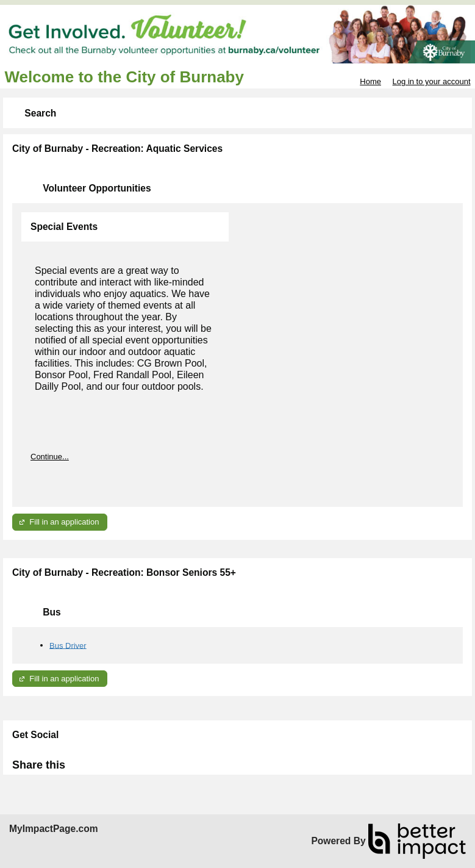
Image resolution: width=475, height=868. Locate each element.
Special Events (64, 227)
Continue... (50, 457)
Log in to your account (432, 81)
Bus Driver (68, 645)
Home (370, 81)
